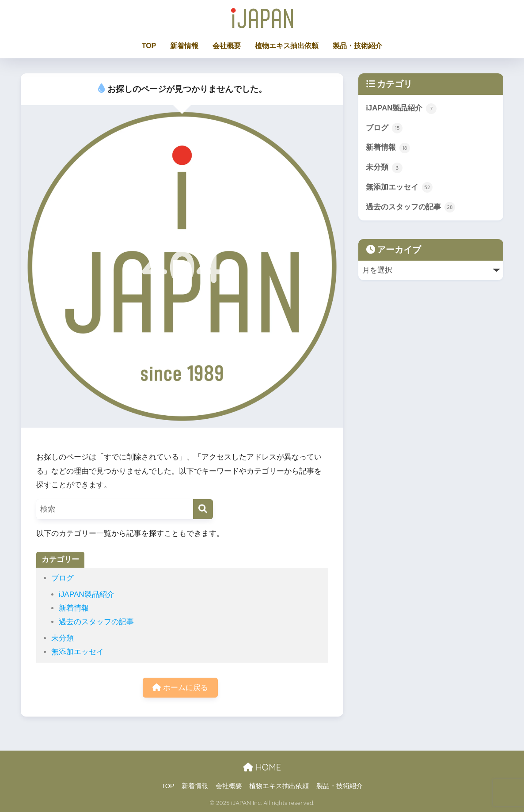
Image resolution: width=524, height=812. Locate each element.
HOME (262, 767)
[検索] (203, 509)
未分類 (63, 638)
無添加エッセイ (78, 652)
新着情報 (184, 46)
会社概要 (227, 46)
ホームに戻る (180, 688)
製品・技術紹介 (357, 46)
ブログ (63, 578)
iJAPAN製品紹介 (87, 594)
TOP (149, 46)
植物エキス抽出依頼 (287, 46)
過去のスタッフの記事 (96, 622)
